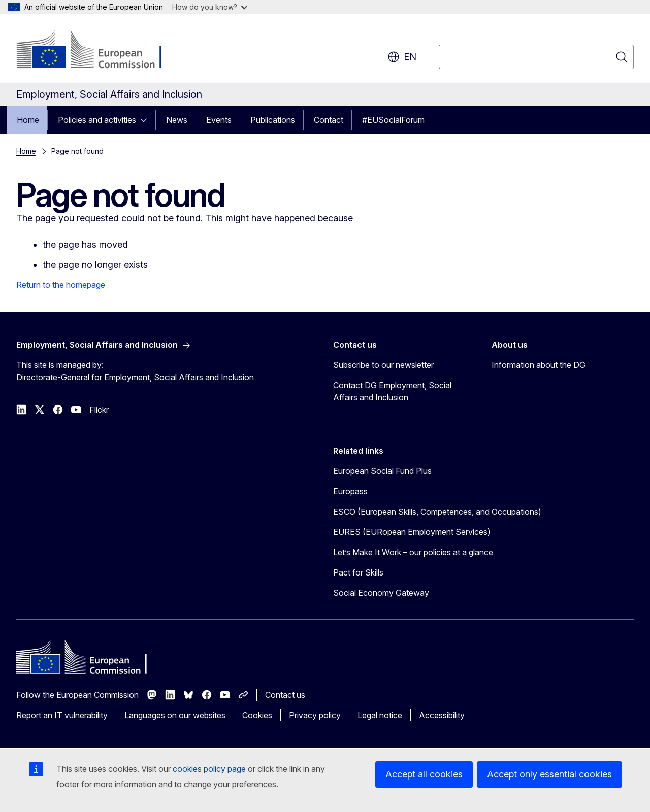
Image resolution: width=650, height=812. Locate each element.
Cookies (257, 715)
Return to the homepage (61, 285)
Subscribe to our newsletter (383, 365)
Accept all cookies (424, 774)
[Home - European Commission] (98, 51)
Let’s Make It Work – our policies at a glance (413, 552)
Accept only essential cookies (549, 774)
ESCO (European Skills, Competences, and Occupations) (437, 512)
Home (28, 120)
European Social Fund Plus (382, 471)
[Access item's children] (147, 120)
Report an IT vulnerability (62, 715)
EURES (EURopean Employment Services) (412, 532)
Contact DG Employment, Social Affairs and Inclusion (392, 391)
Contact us (285, 695)
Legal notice (380, 715)
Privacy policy (315, 715)
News (177, 120)
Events (219, 120)
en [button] (402, 57)
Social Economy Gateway (381, 593)
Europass (350, 491)
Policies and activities (97, 120)
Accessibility (442, 715)
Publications (273, 120)
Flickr (99, 410)
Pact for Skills (358, 572)
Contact (329, 120)
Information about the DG (539, 365)
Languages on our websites (175, 715)
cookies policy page (209, 769)
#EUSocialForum (393, 120)
